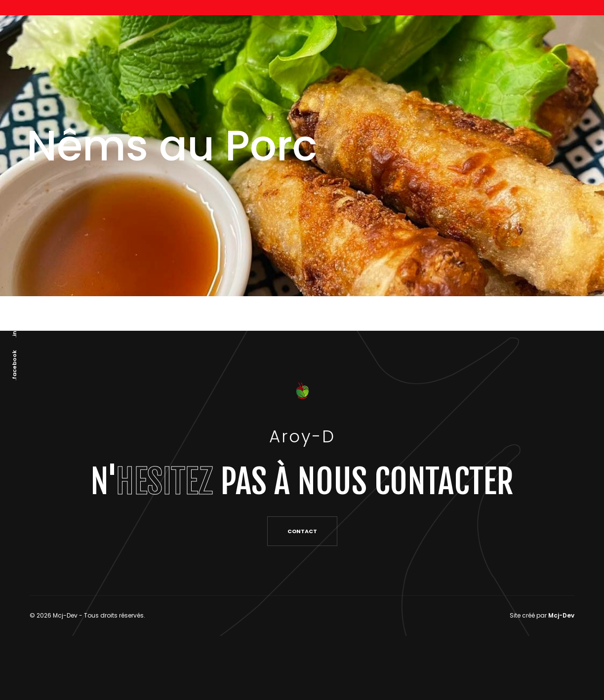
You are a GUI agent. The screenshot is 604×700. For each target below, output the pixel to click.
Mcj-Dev (561, 615)
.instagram (14, 321)
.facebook (14, 365)
